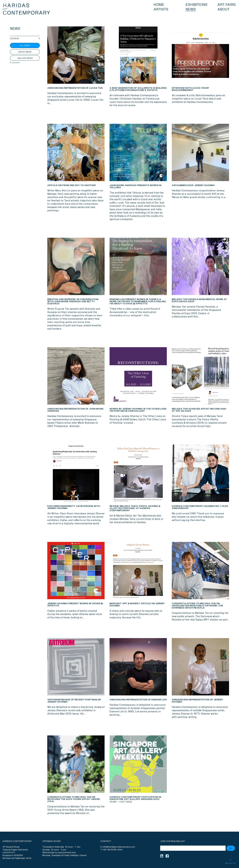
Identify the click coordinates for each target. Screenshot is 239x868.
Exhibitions (197, 5)
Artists (161, 9)
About (223, 9)
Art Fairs (227, 5)
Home (159, 5)
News (191, 10)
